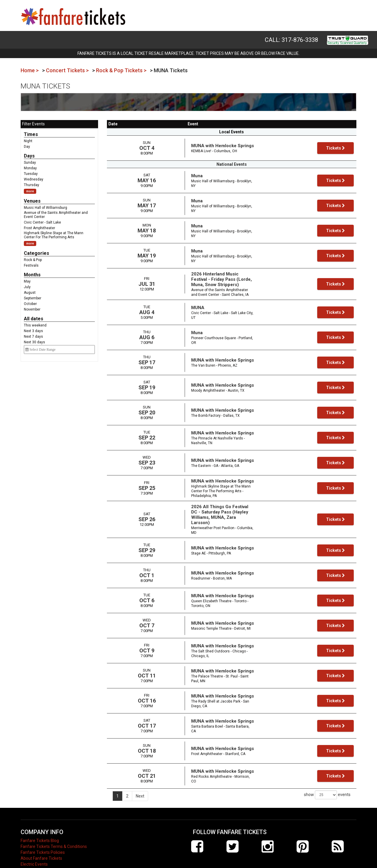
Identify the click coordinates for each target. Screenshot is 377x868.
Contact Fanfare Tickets (43, 851)
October (30, 304)
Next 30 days (34, 342)
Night (28, 141)
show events (327, 776)
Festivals (31, 265)
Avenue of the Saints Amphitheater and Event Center (56, 215)
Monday (30, 168)
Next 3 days (33, 331)
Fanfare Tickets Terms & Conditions (54, 828)
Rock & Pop (33, 260)
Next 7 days (33, 337)
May (27, 281)
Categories (37, 253)
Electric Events (34, 845)
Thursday (32, 185)
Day (27, 147)
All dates (34, 319)
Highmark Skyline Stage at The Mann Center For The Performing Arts (54, 235)
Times (31, 134)
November (32, 309)
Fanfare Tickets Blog (40, 822)
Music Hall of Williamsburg (46, 208)
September (33, 298)
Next (140, 777)
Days (29, 156)
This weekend (35, 325)
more (30, 191)
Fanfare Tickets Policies (43, 833)
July (27, 287)
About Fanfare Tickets (41, 839)
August (30, 293)
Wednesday (34, 179)
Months (32, 275)
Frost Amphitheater (39, 228)
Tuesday (31, 174)
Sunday (30, 163)
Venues (32, 201)
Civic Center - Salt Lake (42, 222)
